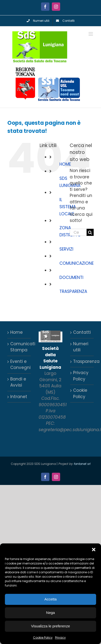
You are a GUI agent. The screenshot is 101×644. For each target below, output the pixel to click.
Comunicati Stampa (19, 347)
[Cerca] (90, 232)
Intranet (19, 397)
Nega (51, 613)
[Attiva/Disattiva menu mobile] (91, 34)
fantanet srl (82, 464)
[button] (94, 550)
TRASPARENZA (73, 291)
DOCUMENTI (71, 277)
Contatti (82, 332)
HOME (65, 164)
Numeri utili (81, 347)
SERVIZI (66, 249)
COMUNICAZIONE (77, 263)
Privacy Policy (81, 376)
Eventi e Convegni (19, 365)
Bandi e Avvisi (18, 382)
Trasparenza (82, 361)
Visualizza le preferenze (50, 626)
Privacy (60, 638)
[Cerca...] (78, 232)
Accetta (50, 599)
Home (17, 332)
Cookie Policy (43, 638)
